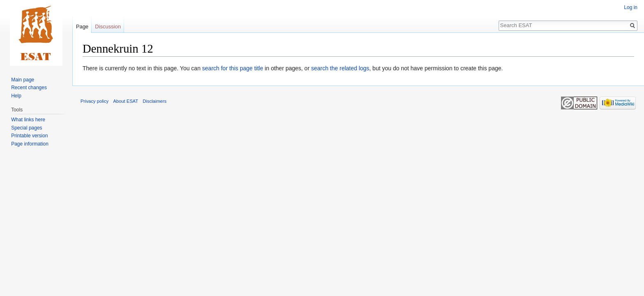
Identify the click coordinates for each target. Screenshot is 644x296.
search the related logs (340, 68)
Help (16, 96)
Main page (23, 80)
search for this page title (233, 68)
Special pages (26, 128)
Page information (30, 144)
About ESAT (126, 101)
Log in (631, 7)
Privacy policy (94, 101)
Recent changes (29, 88)
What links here (28, 120)
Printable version (29, 136)
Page (82, 27)
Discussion (108, 27)
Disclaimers (155, 101)
